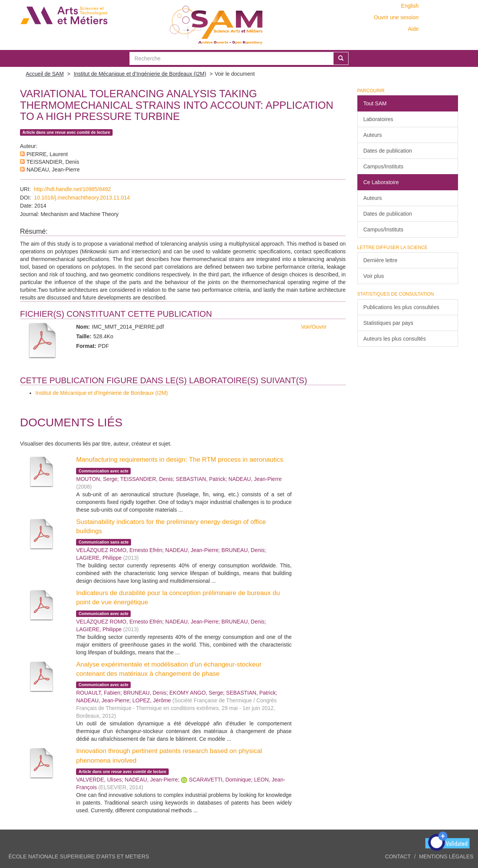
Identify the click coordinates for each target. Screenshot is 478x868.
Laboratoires (378, 119)
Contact (398, 856)
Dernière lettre (381, 260)
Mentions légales (446, 856)
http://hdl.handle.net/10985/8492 (72, 189)
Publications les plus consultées (402, 307)
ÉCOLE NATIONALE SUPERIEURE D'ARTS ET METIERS (79, 856)
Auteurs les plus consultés (395, 339)
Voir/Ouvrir (314, 327)
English (410, 6)
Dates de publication (388, 151)
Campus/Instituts (383, 166)
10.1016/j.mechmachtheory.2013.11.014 (82, 198)
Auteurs (373, 135)
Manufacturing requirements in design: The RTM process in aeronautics (180, 460)
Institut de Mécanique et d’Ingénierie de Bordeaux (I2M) (140, 74)
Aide (413, 29)
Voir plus (374, 276)
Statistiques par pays (388, 323)
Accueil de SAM (45, 74)
